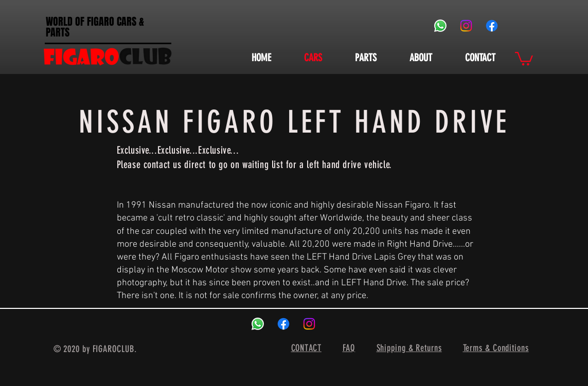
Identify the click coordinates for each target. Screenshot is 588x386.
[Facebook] (492, 26)
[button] (524, 58)
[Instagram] (466, 26)
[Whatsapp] (440, 26)
